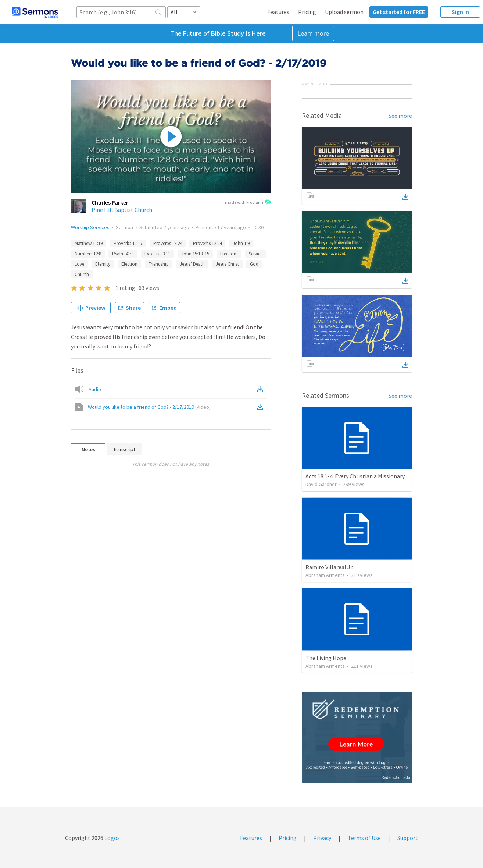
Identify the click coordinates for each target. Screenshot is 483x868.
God (254, 264)
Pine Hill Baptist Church (122, 210)
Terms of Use (364, 838)
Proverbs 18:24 (168, 243)
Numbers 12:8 (88, 254)
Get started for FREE (399, 12)
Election (129, 264)
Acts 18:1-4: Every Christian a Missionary (355, 476)
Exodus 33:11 (157, 254)
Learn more (313, 33)
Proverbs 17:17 (128, 243)
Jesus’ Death (192, 264)
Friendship (159, 264)
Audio (95, 389)
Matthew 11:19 (89, 243)
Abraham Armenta (325, 575)
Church (82, 274)
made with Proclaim (248, 203)
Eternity (103, 264)
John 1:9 (241, 243)
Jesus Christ (227, 264)
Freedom (229, 254)
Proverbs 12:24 (207, 243)
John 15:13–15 (195, 254)
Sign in (460, 12)
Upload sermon (344, 12)
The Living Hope (326, 658)
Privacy (322, 838)
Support (408, 838)
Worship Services (90, 227)
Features (278, 12)
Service (256, 254)
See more (400, 116)
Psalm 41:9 (123, 254)
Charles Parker (110, 202)
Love (79, 264)
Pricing (307, 12)
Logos (112, 838)
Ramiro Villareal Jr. (329, 567)
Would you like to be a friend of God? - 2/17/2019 (149, 407)
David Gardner (321, 484)
